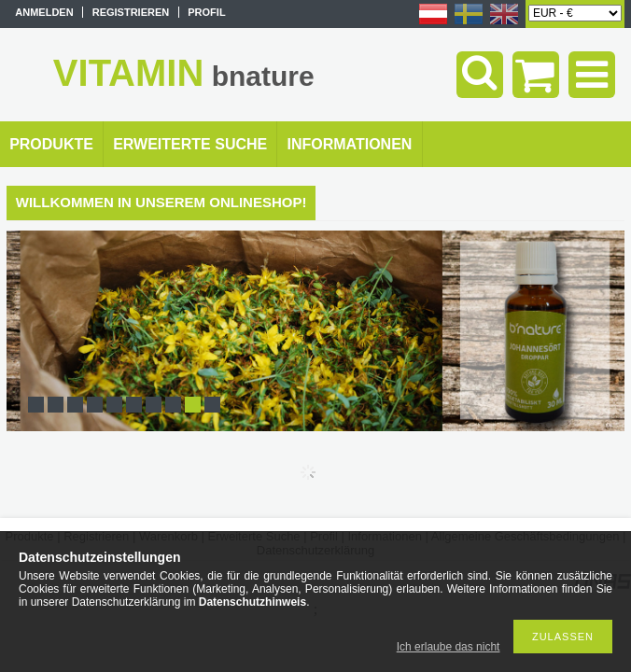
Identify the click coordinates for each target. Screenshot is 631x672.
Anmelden (44, 12)
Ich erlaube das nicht (449, 647)
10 (212, 405)
